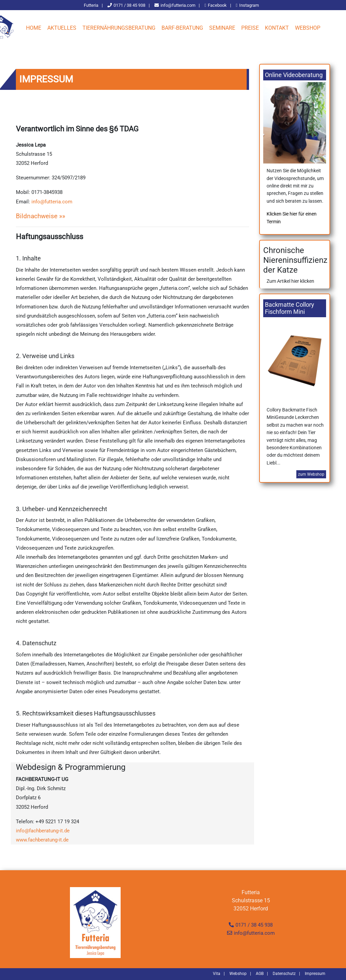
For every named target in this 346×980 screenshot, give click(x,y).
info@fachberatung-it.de (43, 831)
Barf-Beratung (182, 28)
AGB (260, 974)
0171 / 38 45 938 (254, 925)
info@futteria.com (178, 5)
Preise (250, 28)
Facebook (217, 5)
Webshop (308, 28)
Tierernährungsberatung (119, 28)
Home (34, 28)
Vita (217, 974)
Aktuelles (62, 28)
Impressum (315, 974)
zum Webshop (311, 479)
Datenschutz (284, 974)
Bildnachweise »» (41, 216)
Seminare (222, 28)
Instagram (249, 5)
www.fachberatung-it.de (42, 840)
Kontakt (277, 28)
